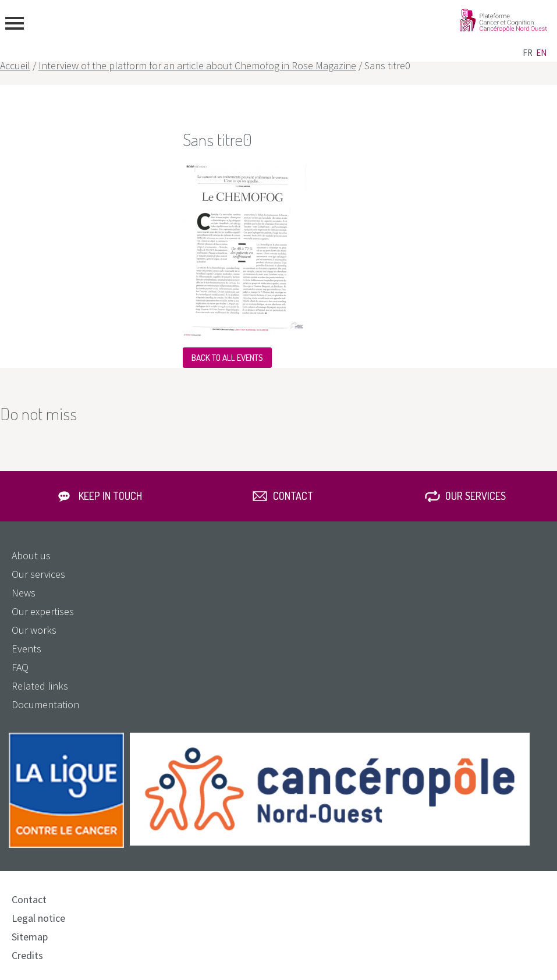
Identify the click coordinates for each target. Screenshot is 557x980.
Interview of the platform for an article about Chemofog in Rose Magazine (197, 65)
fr (528, 53)
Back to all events (227, 358)
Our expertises (43, 611)
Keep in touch (110, 496)
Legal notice (38, 918)
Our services (476, 496)
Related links (40, 686)
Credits (27, 955)
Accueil (15, 65)
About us (31, 555)
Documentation (45, 704)
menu (15, 23)
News (24, 593)
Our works (34, 630)
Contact (293, 496)
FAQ (20, 667)
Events (26, 649)
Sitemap (30, 937)
